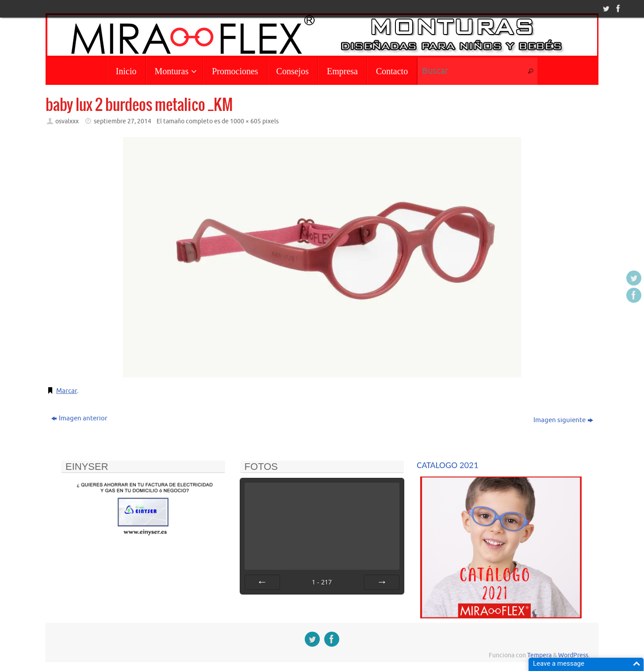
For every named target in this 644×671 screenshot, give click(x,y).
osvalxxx (67, 121)
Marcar (67, 391)
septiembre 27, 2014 (123, 121)
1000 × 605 (245, 121)
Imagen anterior (79, 418)
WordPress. (574, 655)
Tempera (539, 655)
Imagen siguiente (563, 420)
